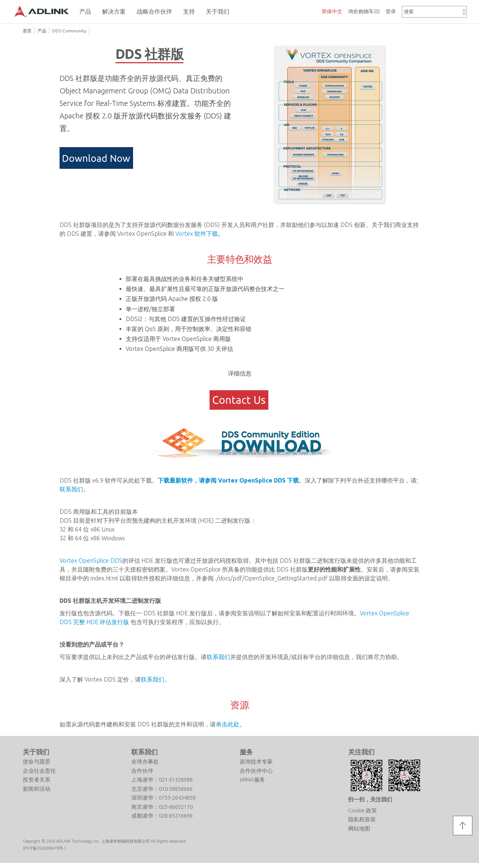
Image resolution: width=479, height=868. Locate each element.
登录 (391, 11)
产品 (42, 31)
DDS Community (69, 31)
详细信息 (240, 373)
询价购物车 (364, 11)
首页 (27, 31)
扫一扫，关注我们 (370, 799)
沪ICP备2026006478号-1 (44, 848)
